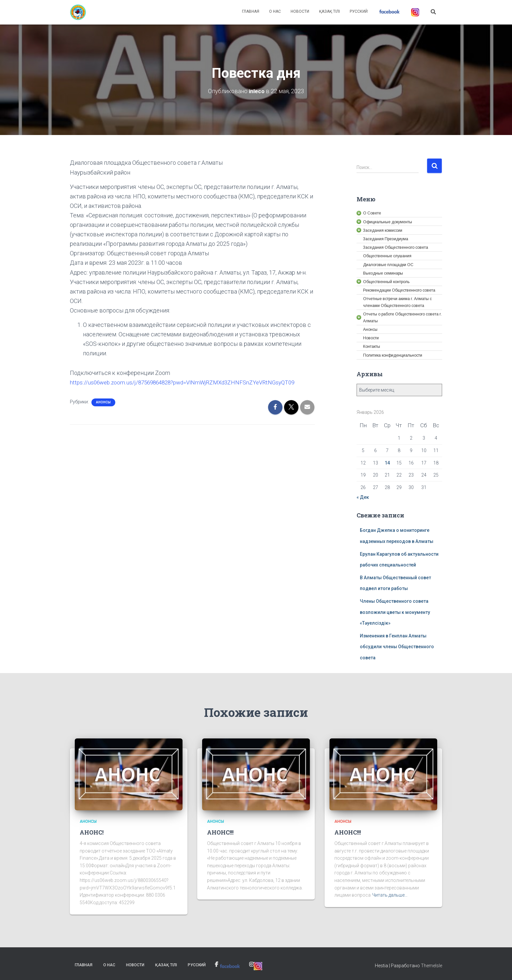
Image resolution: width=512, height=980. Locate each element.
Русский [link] (359, 11)
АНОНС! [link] (92, 832)
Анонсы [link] (103, 402)
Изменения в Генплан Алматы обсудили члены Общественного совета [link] (397, 646)
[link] (78, 12)
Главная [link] (251, 11)
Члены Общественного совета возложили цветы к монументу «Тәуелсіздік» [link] (395, 612)
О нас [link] (275, 11)
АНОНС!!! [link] (220, 832)
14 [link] (387, 463)
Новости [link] (300, 11)
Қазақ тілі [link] (329, 11)
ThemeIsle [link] (432, 965)
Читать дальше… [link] (390, 895)
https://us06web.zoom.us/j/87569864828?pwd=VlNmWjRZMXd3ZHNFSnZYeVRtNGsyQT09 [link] (187, 382)
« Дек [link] (363, 497)
